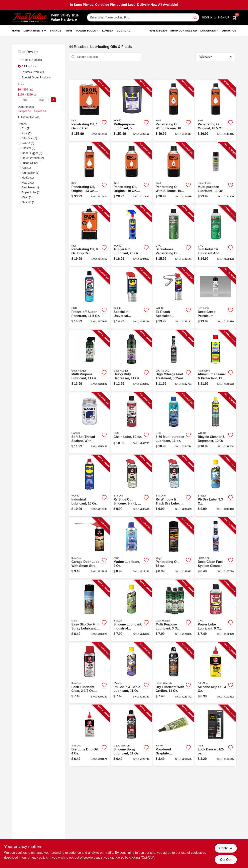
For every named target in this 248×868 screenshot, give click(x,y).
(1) (26, 168)
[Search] (195, 17)
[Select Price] (53, 100)
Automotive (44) (31, 117)
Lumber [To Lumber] (108, 31)
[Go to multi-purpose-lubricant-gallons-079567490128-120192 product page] (132, 110)
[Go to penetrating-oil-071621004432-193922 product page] (174, 548)
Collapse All (24, 111)
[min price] (25, 100)
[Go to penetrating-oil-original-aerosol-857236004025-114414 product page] (89, 173)
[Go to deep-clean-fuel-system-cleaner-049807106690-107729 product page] (216, 548)
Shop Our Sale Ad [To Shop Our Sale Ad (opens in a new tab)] (184, 31)
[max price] (42, 100)
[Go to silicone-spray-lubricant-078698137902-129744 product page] (132, 736)
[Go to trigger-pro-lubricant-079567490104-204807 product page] (132, 236)
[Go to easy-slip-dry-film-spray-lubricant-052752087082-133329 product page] (89, 611)
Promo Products (32, 60)
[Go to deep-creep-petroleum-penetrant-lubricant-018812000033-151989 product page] (216, 298)
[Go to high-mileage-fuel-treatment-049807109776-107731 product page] (174, 361)
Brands (56, 31)
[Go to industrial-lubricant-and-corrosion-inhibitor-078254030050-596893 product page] (216, 236)
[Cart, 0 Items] (234, 18)
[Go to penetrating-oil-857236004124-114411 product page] (89, 110)
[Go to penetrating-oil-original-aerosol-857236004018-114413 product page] (132, 173)
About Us (229, 31)
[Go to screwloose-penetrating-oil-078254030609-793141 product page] (174, 236)
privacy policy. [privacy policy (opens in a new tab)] (38, 857)
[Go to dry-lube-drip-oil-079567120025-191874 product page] (89, 736)
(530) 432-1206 (158, 31)
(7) (26, 128)
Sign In (207, 17)
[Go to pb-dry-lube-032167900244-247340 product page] (216, 486)
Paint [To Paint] (68, 31)
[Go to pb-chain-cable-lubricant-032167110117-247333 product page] (132, 673)
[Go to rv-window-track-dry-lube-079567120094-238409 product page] (174, 486)
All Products (29, 66)
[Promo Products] (19, 60)
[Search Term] (143, 17)
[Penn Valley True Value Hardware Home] (30, 18)
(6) (29, 138)
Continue (226, 848)
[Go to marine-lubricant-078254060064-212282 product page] (132, 548)
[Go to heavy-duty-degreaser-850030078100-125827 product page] (132, 361)
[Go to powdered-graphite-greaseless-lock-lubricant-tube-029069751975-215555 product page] (174, 736)
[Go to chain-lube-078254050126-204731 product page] (132, 423)
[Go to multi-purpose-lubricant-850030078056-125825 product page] (174, 611)
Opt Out (226, 860)
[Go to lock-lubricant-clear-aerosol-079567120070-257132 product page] (89, 673)
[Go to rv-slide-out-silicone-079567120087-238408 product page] (132, 486)
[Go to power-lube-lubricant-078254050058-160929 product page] (216, 611)
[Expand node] (19, 117)
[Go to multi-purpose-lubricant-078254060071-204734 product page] (174, 423)
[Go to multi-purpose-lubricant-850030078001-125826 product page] (89, 361)
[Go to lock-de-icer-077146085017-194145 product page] (216, 736)
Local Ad (124, 31)
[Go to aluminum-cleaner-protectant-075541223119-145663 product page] (216, 361)
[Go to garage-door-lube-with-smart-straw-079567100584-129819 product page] (89, 548)
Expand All (40, 111)
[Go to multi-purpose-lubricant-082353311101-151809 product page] (216, 173)
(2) (33, 158)
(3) (29, 148)
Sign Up (224, 17)
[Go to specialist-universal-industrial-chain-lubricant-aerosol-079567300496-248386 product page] (132, 298)
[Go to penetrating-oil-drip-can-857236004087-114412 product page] (89, 236)
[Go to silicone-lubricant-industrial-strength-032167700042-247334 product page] (132, 611)
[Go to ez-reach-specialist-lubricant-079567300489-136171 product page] (174, 298)
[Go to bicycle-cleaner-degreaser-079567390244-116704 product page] (216, 423)
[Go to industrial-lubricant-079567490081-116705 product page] (89, 486)
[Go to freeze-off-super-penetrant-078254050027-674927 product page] (89, 298)
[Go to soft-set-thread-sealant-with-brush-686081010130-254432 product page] (89, 423)
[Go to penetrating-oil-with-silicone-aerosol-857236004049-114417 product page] (174, 110)
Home (16, 31)
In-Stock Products (33, 72)
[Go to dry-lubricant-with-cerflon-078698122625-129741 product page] (174, 673)
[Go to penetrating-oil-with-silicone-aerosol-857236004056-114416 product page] (174, 173)
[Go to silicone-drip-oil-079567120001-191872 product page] (216, 673)
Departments (33, 31)
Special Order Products (36, 77)
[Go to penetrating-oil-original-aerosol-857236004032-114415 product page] (216, 110)
